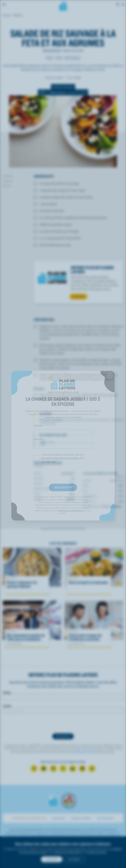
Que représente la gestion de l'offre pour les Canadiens (26, 637)
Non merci (74, 859)
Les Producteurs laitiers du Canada (63, 6)
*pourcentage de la (102, 506)
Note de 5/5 (59, 51)
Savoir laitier (59, 818)
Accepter (52, 859)
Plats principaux (72, 58)
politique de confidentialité (88, 752)
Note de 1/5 (44, 51)
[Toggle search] (123, 5)
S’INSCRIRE (78, 297)
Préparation (8, 181)
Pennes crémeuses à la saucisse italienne (22, 584)
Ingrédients (8, 176)
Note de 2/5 (48, 51)
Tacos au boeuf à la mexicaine (88, 582)
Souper (50, 58)
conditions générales (96, 852)
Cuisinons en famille (81, 818)
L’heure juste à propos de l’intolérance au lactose (85, 637)
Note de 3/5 (52, 51)
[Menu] (4, 5)
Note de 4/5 (55, 51)
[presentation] (63, 723)
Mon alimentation (105, 818)
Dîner (59, 58)
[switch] (63, 92)
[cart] (118, 5)
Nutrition (7, 186)
